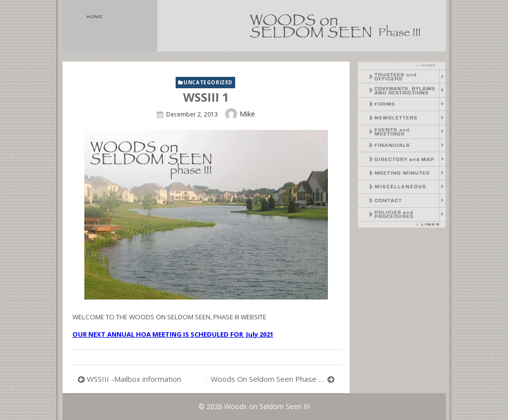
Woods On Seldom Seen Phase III (268, 379)
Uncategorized (208, 82)
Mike (247, 114)
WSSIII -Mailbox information (134, 379)
